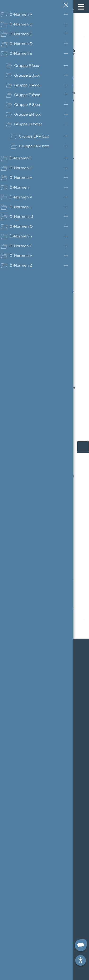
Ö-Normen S (21, 236)
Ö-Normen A (21, 14)
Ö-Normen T (21, 246)
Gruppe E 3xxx (27, 75)
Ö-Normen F (21, 158)
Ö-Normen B (21, 24)
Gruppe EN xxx (27, 114)
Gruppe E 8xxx (27, 105)
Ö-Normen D (21, 44)
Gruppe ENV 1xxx (34, 136)
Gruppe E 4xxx (27, 85)
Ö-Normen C (21, 34)
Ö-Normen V (21, 256)
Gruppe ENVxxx (28, 124)
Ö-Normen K (21, 197)
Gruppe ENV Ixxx (34, 146)
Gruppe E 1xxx (27, 66)
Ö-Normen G (21, 168)
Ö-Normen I (20, 187)
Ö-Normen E (21, 53)
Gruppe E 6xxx (27, 95)
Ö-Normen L (21, 207)
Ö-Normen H (21, 178)
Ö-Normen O (21, 226)
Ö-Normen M (21, 217)
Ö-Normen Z (21, 265)
